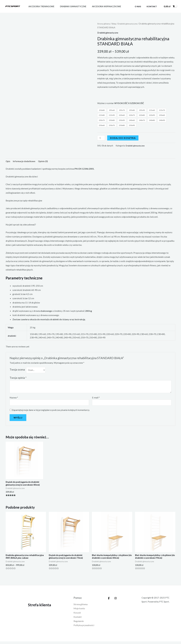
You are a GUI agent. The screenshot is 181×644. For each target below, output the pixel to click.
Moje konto (79, 611)
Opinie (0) (45, 162)
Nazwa (14, 398)
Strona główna (104, 24)
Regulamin (79, 624)
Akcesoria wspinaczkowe (103, 6)
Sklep (115, 24)
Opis (8, 162)
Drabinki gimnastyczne (71, 6)
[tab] (8, 162)
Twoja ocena (17, 370)
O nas (140, 6)
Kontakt (153, 6)
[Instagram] (115, 601)
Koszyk (77, 615)
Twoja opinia (18, 379)
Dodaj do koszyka (123, 138)
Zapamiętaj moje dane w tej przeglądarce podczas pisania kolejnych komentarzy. (51, 411)
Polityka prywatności (84, 628)
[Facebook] (109, 601)
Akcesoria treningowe (41, 6)
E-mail (96, 398)
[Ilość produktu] (101, 138)
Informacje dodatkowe (26, 162)
